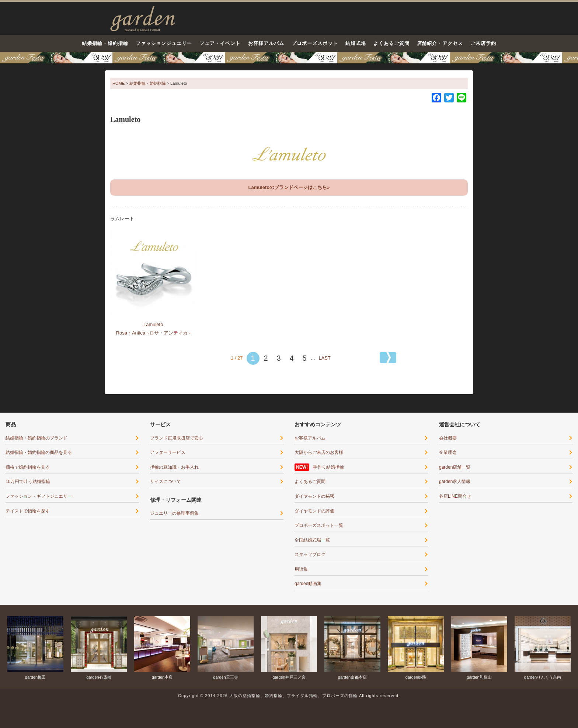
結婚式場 (356, 43)
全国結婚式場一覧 (312, 540)
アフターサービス (168, 452)
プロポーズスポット (315, 43)
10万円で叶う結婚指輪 (28, 482)
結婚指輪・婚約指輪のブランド (36, 438)
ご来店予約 (483, 43)
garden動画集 (308, 584)
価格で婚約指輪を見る (28, 467)
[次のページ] (388, 358)
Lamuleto (153, 324)
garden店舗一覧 (455, 467)
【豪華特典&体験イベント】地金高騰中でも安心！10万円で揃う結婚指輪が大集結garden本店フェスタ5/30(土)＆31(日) (289, 58)
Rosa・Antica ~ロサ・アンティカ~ (153, 333)
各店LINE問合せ (455, 496)
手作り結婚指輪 (328, 467)
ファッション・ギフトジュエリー (39, 496)
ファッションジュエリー (164, 43)
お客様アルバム (266, 43)
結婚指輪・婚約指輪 (105, 43)
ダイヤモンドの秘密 (314, 496)
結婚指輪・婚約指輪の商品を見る (39, 452)
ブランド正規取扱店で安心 (177, 438)
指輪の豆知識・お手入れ (174, 467)
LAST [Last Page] (325, 358)
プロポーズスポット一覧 (319, 525)
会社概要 (448, 438)
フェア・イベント (220, 43)
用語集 (301, 569)
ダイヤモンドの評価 (314, 511)
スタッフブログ (310, 554)
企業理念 (448, 452)
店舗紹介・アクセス (440, 43)
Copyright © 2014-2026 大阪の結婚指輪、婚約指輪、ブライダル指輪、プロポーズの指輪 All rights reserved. (289, 696)
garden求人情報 (455, 482)
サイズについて (166, 482)
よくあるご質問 (391, 43)
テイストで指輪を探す (28, 511)
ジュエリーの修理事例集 (174, 513)
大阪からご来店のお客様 (319, 452)
